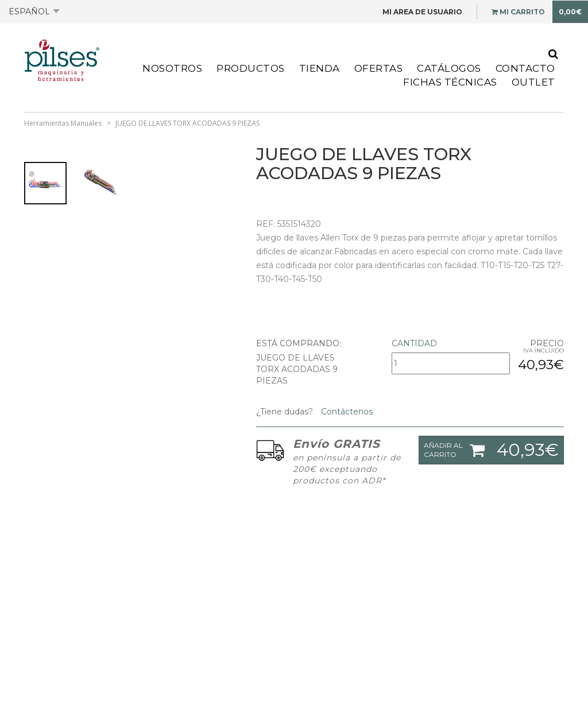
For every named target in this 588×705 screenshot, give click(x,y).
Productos (251, 68)
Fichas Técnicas (450, 82)
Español (34, 11)
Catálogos (449, 68)
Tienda (320, 68)
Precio (547, 343)
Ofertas (379, 68)
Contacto (525, 68)
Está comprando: (299, 343)
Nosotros (172, 68)
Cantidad (414, 343)
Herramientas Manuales (63, 123)
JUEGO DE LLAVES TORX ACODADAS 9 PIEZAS (187, 123)
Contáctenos (346, 412)
